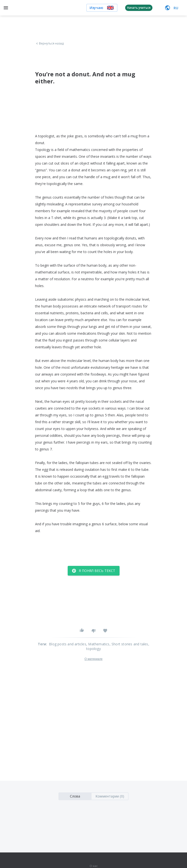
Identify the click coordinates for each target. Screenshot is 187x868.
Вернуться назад (49, 44)
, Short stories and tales (129, 644)
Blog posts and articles (68, 644)
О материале (93, 659)
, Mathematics (98, 644)
